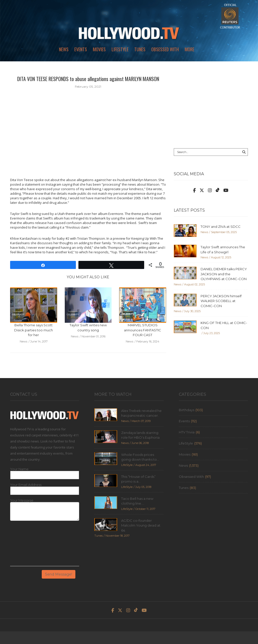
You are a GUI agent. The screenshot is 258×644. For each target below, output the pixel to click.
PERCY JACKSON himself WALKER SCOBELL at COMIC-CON (221, 301)
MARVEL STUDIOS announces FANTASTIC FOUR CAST (143, 330)
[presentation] (31, 545)
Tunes (140, 49)
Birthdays (187, 410)
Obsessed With (165, 49)
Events (81, 49)
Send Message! (59, 574)
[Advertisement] (211, 107)
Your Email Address (26, 485)
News (64, 49)
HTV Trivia (187, 432)
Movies (99, 49)
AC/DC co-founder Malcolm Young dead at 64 (141, 525)
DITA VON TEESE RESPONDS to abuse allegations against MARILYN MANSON (88, 79)
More (189, 49)
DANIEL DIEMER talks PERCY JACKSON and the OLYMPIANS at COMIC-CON (224, 274)
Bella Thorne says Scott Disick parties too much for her (34, 330)
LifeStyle (120, 49)
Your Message (22, 500)
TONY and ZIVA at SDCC (221, 227)
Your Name (19, 469)
